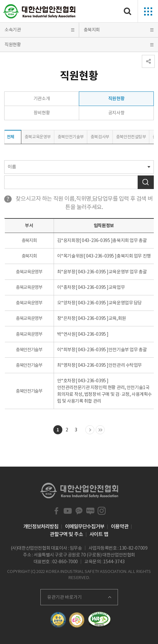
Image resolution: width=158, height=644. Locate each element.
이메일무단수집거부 (85, 526)
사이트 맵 (99, 534)
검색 (146, 182)
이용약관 (120, 526)
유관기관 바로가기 (64, 597)
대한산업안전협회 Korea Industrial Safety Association (39, 11)
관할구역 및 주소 (66, 534)
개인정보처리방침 (41, 526)
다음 (90, 430)
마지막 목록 (100, 430)
